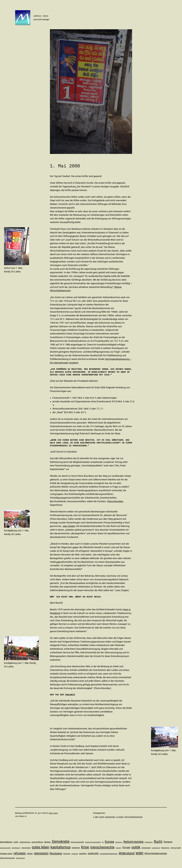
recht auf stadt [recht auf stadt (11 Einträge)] (176, 848)
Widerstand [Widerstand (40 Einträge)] (127, 853)
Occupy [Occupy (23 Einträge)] (126, 848)
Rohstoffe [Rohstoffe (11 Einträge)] (67, 854)
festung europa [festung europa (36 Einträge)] (133, 842)
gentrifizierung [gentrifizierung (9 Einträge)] (16, 848)
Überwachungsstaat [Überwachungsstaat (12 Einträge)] (7, 858)
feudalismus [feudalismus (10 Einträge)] (149, 842)
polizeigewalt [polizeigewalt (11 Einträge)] (146, 848)
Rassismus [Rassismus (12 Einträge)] (165, 848)
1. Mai (96, 817)
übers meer (53, 813)
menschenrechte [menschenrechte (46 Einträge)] (102, 847)
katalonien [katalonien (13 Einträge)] (76, 848)
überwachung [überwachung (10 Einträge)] (20, 858)
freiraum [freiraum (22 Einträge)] (168, 842)
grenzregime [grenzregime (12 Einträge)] (26, 848)
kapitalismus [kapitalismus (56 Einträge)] (60, 847)
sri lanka (120, 817)
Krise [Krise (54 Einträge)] (85, 847)
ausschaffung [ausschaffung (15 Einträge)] (37, 842)
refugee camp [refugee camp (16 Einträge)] (6, 854)
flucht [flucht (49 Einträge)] (158, 841)
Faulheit (70, 695)
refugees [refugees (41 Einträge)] (20, 853)
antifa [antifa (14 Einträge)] (16, 842)
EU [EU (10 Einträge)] (103, 842)
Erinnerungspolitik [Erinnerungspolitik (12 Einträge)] (77, 842)
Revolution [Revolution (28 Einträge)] (56, 853)
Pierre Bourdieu (115, 501)
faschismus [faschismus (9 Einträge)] (119, 842)
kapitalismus (110, 817)
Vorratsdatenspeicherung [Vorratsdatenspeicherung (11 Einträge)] (109, 854)
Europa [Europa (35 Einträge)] (109, 842)
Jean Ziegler (69, 526)
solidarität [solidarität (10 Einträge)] (75, 854)
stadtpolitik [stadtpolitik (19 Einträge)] (93, 853)
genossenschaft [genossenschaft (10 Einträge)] (5, 848)
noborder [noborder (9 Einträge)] (118, 848)
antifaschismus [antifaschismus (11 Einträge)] (25, 842)
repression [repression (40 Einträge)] (41, 853)
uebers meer (41, 16)
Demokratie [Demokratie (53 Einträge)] (61, 842)
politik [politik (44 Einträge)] (136, 847)
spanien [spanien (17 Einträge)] (83, 854)
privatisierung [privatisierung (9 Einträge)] (156, 848)
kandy (102, 817)
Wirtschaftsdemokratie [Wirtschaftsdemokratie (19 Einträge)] (156, 853)
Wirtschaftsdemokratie (133, 817)
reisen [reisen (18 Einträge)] (30, 853)
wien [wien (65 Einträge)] (139, 853)
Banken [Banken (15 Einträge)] (48, 842)
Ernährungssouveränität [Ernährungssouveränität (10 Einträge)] (93, 842)
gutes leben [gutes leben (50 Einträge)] (41, 847)
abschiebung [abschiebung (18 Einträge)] (6, 842)
